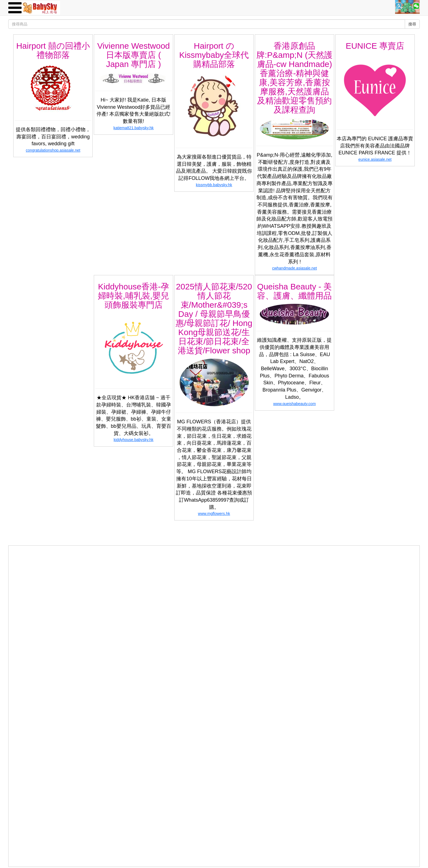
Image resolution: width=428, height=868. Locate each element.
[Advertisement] (214, 584)
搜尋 (412, 24)
